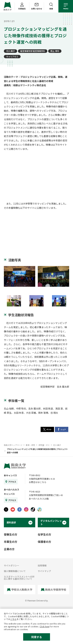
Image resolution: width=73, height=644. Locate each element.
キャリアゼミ (12, 56)
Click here (44, 626)
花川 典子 (10, 51)
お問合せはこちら (38, 482)
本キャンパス (10, 475)
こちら (13, 619)
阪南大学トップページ (13, 445)
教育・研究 (30, 445)
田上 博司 (55, 51)
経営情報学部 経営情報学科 (33, 51)
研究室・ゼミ (44, 445)
